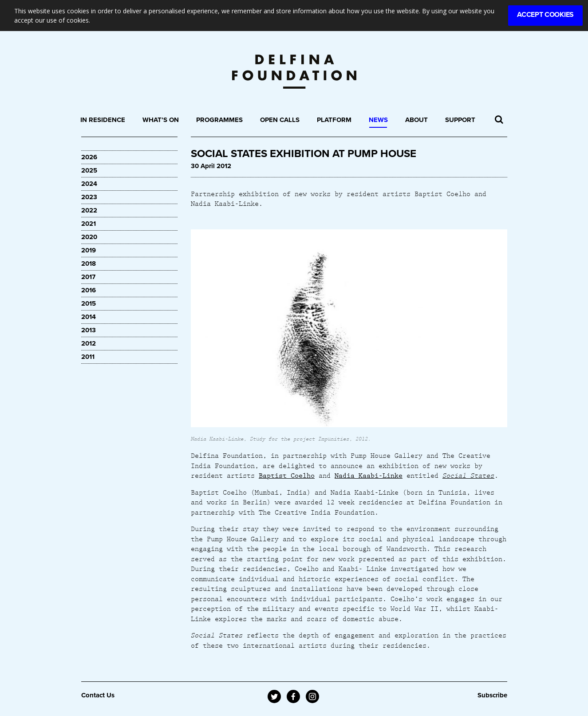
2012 (89, 343)
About (416, 120)
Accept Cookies (545, 15)
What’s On (161, 120)
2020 (89, 237)
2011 (88, 357)
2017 (88, 277)
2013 (89, 330)
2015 (89, 303)
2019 (89, 250)
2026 (89, 157)
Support (460, 120)
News (378, 120)
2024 (89, 184)
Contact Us (98, 695)
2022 (89, 210)
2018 (89, 264)
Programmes (219, 120)
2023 (89, 197)
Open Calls (280, 120)
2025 (89, 170)
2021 (89, 224)
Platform (334, 120)
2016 (89, 290)
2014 (89, 317)
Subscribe (492, 695)
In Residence (103, 120)
